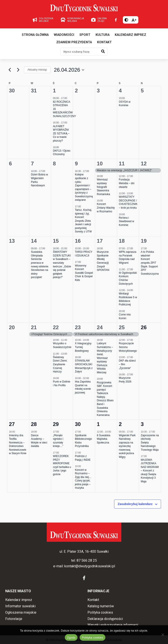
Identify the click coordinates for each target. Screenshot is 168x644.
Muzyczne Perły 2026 (125, 380)
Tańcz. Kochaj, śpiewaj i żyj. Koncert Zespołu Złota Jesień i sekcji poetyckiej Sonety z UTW (83, 221)
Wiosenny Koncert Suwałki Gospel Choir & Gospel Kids (84, 273)
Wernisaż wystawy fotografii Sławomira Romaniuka (104, 187)
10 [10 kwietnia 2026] (100, 164)
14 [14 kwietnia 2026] (34, 241)
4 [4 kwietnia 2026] (120, 91)
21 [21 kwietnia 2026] (34, 327)
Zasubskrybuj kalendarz (135, 504)
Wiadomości (64, 35)
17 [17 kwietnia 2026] (100, 241)
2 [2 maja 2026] (120, 424)
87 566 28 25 (87, 560)
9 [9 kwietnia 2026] (76, 164)
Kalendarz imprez (130, 35)
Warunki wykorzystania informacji (113, 625)
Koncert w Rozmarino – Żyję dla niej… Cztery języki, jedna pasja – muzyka (83, 479)
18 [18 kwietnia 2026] (122, 241)
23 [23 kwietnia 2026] (78, 327)
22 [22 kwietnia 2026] (56, 327)
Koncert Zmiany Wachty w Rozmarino (106, 208)
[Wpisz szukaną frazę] (80, 52)
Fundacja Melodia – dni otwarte (127, 183)
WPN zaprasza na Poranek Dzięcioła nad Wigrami (128, 257)
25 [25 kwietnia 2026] (122, 327)
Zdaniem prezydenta (74, 42)
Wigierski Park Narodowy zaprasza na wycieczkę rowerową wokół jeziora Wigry (127, 446)
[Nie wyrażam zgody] (163, 635)
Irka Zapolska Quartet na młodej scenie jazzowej (83, 387)
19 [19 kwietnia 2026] (144, 241)
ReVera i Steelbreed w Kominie (127, 221)
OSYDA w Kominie (125, 104)
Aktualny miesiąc (37, 70)
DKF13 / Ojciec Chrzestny (62, 153)
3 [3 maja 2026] (142, 424)
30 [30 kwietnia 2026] (78, 424)
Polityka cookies (100, 612)
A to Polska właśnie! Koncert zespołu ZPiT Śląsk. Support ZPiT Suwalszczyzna (150, 263)
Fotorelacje (14, 619)
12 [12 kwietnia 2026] (144, 164)
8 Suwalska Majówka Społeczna (104, 439)
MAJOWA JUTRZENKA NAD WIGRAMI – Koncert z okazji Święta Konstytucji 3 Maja (150, 471)
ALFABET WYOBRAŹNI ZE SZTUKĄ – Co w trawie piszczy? (61, 133)
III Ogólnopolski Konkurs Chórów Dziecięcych (128, 278)
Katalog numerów (101, 606)
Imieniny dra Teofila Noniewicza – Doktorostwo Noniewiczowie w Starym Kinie (18, 444)
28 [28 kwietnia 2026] (34, 424)
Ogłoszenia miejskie (21, 612)
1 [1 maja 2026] (98, 424)
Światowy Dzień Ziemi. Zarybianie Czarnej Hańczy (60, 364)
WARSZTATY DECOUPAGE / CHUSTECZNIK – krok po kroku (128, 202)
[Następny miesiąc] (18, 70)
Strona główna (35, 35)
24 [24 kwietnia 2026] (100, 327)
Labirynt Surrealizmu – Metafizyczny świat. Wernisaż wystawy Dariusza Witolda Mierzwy (105, 358)
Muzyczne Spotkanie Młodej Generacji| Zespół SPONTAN (103, 261)
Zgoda (71, 638)
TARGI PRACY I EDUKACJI (84, 254)
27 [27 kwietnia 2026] (12, 424)
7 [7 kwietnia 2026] (32, 164)
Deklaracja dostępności (105, 619)
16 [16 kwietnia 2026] (78, 241)
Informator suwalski (20, 606)
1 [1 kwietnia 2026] (54, 91)
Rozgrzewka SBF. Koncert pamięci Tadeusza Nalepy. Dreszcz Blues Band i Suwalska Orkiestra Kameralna (105, 399)
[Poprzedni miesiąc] (10, 70)
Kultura (103, 35)
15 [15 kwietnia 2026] (56, 241)
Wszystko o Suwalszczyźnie (62, 345)
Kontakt (104, 42)
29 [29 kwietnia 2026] (56, 424)
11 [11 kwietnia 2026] (122, 164)
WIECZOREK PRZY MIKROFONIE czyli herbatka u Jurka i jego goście (62, 465)
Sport (85, 35)
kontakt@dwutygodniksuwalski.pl (90, 566)
